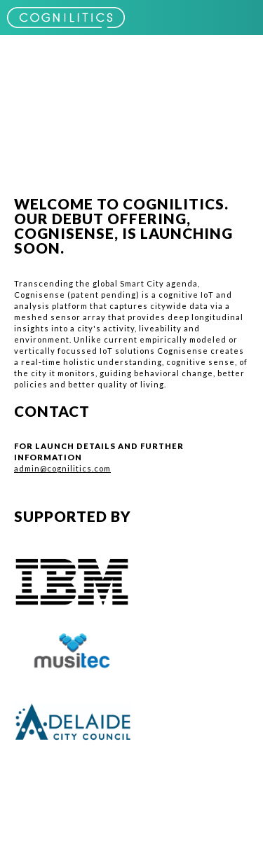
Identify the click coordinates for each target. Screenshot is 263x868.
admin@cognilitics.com (62, 468)
